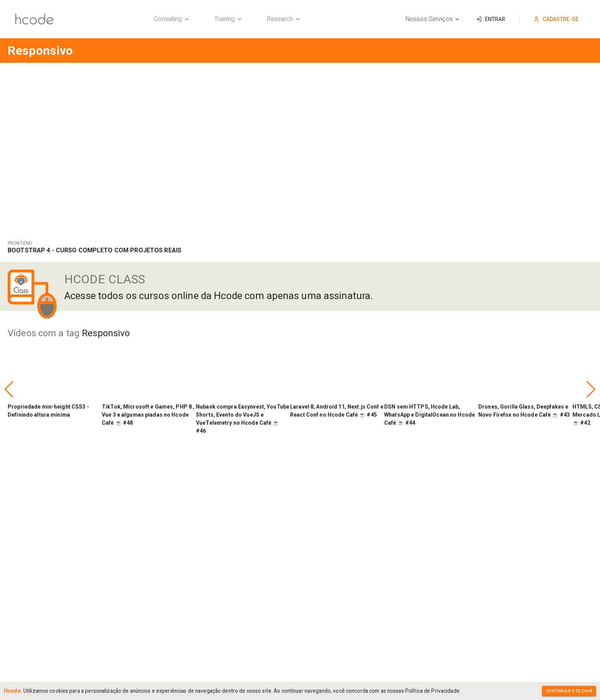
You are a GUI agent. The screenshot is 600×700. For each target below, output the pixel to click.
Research (284, 19)
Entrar (491, 19)
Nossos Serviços (433, 19)
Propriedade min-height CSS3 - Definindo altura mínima (48, 411)
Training (228, 19)
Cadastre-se (556, 19)
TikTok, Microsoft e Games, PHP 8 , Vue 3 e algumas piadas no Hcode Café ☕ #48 (148, 415)
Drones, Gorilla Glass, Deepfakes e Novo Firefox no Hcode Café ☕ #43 (524, 411)
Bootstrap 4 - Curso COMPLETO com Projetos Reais (95, 250)
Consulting (172, 19)
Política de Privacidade (432, 691)
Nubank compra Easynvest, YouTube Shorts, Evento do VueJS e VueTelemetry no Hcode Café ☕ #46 (243, 419)
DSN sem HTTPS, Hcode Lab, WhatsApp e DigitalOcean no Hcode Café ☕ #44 (430, 415)
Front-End (20, 243)
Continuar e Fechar (569, 691)
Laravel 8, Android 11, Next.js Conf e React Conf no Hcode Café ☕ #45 (337, 411)
